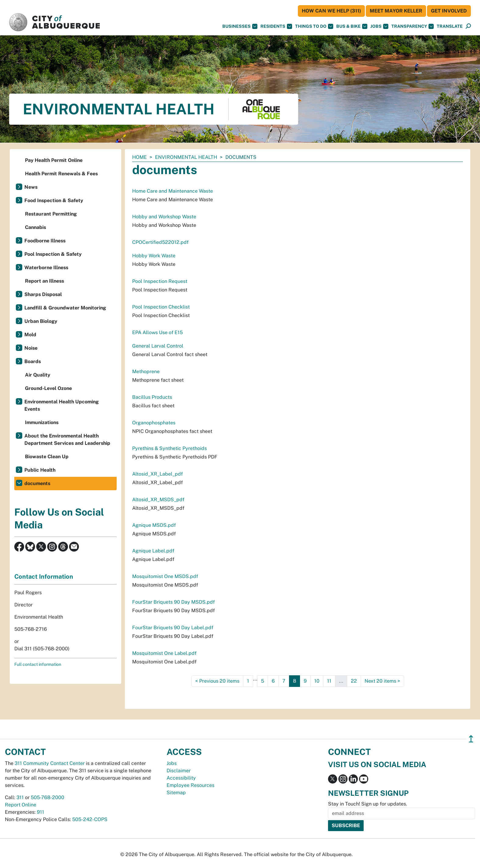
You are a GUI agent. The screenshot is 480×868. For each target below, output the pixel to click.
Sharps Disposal (43, 294)
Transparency (413, 26)
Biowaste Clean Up (47, 457)
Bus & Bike (352, 26)
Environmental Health (186, 157)
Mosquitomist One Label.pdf (164, 653)
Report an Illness (44, 281)
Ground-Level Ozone (48, 388)
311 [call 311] (20, 797)
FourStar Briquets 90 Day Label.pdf (173, 628)
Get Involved (449, 11)
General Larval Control (158, 346)
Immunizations (42, 422)
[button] (450, 26)
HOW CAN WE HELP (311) (331, 11)
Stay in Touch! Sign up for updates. (368, 804)
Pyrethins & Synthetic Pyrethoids (169, 448)
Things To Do (314, 26)
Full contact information (38, 664)
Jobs (379, 26)
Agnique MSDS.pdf (154, 525)
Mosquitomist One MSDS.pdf (165, 576)
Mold (30, 335)
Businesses (240, 26)
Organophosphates (154, 423)
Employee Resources (191, 785)
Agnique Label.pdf (153, 551)
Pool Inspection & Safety (53, 254)
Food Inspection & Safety (54, 200)
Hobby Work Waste (154, 256)
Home (139, 157)
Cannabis (35, 227)
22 (354, 681)
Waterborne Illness (46, 268)
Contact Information (44, 577)
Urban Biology (41, 321)
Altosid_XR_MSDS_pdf (158, 500)
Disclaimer (179, 771)
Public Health (40, 470)
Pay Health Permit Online (54, 160)
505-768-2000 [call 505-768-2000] (48, 797)
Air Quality (38, 375)
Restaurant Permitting (51, 214)
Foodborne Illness (45, 241)
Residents (276, 26)
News (31, 187)
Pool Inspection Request (160, 281)
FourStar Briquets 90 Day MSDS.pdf (173, 602)
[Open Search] (468, 26)
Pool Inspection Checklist (161, 307)
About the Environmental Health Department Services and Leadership (67, 439)
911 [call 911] (41, 812)
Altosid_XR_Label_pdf (157, 474)
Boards (33, 361)
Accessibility (181, 778)
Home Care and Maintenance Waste (173, 191)
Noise (31, 348)
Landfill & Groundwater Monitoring (65, 308)
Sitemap (176, 793)
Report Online (21, 805)
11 (329, 681)
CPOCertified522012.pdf (160, 242)
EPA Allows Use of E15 (157, 332)
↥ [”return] (471, 739)
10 (317, 681)
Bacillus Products (152, 397)
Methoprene (146, 371)
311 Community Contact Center (50, 763)
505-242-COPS (90, 819)
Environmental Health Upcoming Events (62, 405)
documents (37, 483)
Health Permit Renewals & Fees (61, 174)
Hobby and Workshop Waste (164, 217)
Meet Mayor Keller (396, 11)
